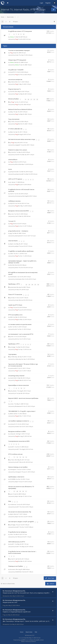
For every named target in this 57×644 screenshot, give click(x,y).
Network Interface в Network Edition (20, 109)
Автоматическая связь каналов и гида (22, 139)
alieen (17, 268)
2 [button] (6, 22)
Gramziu (33, 641)
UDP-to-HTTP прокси (15, 179)
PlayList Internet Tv (15, 89)
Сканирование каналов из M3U (19, 441)
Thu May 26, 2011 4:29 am (26, 547)
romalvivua (13, 504)
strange (13, 347)
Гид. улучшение (14, 119)
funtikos (17, 427)
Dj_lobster (14, 391)
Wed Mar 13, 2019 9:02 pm (26, 164)
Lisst (12, 214)
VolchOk (12, 91)
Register (48, 3)
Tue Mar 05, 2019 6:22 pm (31, 174)
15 (26, 457)
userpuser (13, 434)
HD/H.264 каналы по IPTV (17, 542)
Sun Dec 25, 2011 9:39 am (26, 517)
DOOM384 (13, 479)
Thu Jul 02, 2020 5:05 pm (24, 104)
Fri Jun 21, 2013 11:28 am (24, 371)
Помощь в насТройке (16, 566)
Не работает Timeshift (16, 70)
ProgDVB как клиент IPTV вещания (20, 31)
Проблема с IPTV (14, 344)
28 (17, 491)
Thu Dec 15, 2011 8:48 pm (26, 527)
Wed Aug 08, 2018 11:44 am (30, 196)
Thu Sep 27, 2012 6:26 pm (26, 55)
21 (31, 99)
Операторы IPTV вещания (17, 60)
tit (16, 290)
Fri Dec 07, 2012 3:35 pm (29, 406)
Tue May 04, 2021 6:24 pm (25, 94)
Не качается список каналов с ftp (20, 512)
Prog (16, 39)
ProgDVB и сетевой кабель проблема (21, 251)
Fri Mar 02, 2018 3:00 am (24, 216)
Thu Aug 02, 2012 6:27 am (26, 449)
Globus (12, 37)
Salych (12, 244)
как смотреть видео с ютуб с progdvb (21, 522)
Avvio (10, 169)
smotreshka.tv (13, 160)
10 (24, 34)
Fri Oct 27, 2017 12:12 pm (29, 236)
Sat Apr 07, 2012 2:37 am (25, 496)
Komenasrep (19, 196)
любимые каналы (14, 201)
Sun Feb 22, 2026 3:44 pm (25, 75)
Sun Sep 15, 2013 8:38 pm (28, 359)
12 (17, 457)
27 (14, 491)
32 (26, 285)
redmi (13, 122)
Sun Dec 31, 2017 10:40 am (25, 226)
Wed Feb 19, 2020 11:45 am (25, 124)
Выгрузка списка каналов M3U (19, 211)
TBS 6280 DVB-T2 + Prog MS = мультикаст (22, 411)
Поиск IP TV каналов (15, 294)
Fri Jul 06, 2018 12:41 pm (24, 39)
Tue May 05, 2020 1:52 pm (25, 114)
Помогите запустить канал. (18, 150)
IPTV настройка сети (15, 315)
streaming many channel (16, 376)
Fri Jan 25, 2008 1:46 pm (25, 65)
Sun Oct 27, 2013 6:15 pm (24, 339)
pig (11, 233)
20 (28, 99)
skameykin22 (19, 236)
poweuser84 (13, 368)
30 (23, 491)
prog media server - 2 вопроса (18, 231)
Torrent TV (12, 221)
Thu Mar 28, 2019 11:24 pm (27, 155)
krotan (17, 55)
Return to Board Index (8, 584)
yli (11, 182)
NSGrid (17, 164)
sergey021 (18, 145)
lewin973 (12, 72)
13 (20, 457)
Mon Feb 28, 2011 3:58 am (26, 572)
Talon (13, 460)
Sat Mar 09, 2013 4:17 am (24, 380)
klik (11, 265)
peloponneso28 (14, 172)
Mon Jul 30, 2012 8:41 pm (26, 462)
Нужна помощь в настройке (18, 467)
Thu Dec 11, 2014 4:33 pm (25, 256)
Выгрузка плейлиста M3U (17, 431)
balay (11, 112)
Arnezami (13, 569)
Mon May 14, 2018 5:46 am (25, 206)
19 (25, 99)
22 (34, 99)
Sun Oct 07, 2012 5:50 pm (26, 427)
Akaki (11, 132)
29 (20, 491)
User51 (12, 194)
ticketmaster (13, 277)
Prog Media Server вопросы (18, 532)
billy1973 (12, 203)
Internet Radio (13, 241)
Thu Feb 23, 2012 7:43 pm (26, 507)
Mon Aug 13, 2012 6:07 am (25, 436)
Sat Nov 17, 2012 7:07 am (24, 416)
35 (35, 285)
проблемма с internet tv (16, 477)
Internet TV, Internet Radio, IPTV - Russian (23, 9)
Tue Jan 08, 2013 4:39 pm (23, 393)
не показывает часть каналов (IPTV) (21, 334)
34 (32, 285)
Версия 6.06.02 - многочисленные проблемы (23, 398)
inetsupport (13, 469)
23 (37, 99)
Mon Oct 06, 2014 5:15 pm (29, 279)
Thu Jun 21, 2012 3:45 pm (28, 472)
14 (23, 457)
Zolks (11, 534)
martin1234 (13, 378)
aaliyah (17, 246)
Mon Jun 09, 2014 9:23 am (26, 300)
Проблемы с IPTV (14, 284)
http (10, 501)
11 (24, 388)
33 (29, 285)
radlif (11, 254)
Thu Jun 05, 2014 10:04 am (25, 310)
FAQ (36, 632)
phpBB (22, 640)
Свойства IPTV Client (15, 305)
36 (38, 285)
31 (26, 491)
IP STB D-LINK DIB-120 (15, 129)
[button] (10, 22)
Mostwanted (18, 406)
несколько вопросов (15, 79)
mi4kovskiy (14, 357)
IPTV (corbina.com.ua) (15, 454)
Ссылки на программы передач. (19, 50)
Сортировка (12, 354)
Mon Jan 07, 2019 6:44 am (25, 185)
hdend (13, 82)
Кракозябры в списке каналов (19, 385)
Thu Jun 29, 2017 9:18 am (26, 246)
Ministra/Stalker (14, 99)
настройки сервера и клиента (19, 421)
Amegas (13, 525)
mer (16, 537)
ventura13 (13, 424)
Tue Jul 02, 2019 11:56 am (27, 145)
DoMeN (17, 572)
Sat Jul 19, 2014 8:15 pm (23, 290)
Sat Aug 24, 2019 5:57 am (24, 134)
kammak (13, 287)
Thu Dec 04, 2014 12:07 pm (26, 268)
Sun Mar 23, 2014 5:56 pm (25, 319)
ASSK (11, 317)
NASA (11, 414)
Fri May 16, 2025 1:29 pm (24, 84)
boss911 (12, 447)
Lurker (12, 404)
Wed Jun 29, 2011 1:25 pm (24, 537)
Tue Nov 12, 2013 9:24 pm (24, 329)
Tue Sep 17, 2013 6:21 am (25, 349)
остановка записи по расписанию (20, 324)
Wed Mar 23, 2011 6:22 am (25, 561)
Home (3, 17)
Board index (10, 17)
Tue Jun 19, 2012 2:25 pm (25, 482)
